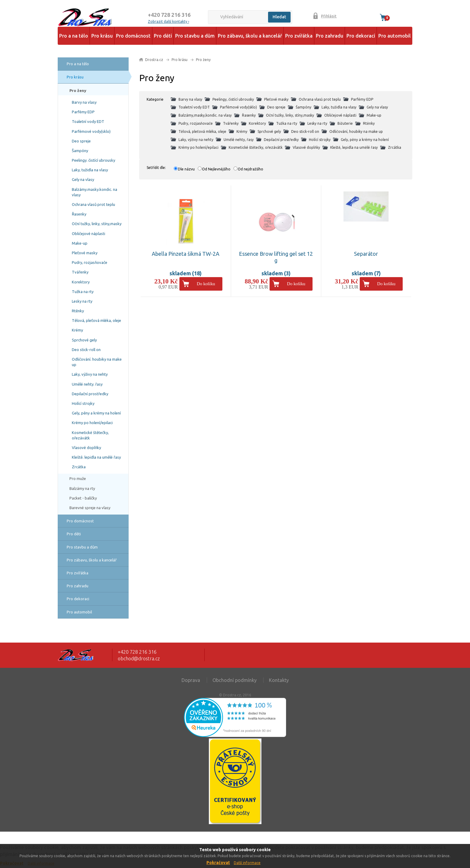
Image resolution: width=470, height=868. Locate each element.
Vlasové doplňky (86, 448)
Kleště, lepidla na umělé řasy (354, 147)
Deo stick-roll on (86, 350)
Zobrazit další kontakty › (168, 21)
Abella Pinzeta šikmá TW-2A (186, 254)
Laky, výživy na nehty (90, 374)
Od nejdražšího (250, 169)
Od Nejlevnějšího (216, 169)
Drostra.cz (154, 60)
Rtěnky (78, 311)
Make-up (80, 243)
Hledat (279, 17)
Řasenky (79, 214)
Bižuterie (345, 123)
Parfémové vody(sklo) (91, 131)
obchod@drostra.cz (139, 659)
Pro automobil (395, 36)
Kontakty (279, 680)
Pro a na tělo (74, 36)
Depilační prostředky (90, 394)
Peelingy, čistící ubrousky (233, 99)
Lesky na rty (82, 301)
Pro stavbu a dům (195, 36)
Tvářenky (80, 272)
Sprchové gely (84, 340)
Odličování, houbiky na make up (356, 131)
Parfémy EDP (83, 112)
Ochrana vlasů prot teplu (93, 204)
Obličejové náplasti (89, 234)
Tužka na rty (83, 292)
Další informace (247, 863)
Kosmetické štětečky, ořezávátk (90, 435)
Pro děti (163, 36)
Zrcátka (79, 467)
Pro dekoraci (361, 36)
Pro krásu (102, 36)
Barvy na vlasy (84, 102)
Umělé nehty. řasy (87, 384)
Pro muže (78, 478)
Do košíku (206, 284)
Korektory (81, 282)
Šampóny (80, 151)
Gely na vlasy (83, 179)
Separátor (366, 254)
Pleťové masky (85, 253)
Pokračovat (218, 863)
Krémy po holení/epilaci (92, 423)
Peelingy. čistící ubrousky (93, 160)
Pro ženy (78, 90)
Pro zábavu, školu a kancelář (250, 36)
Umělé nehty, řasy (239, 140)
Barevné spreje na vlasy (90, 508)
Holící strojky (83, 403)
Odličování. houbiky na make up (97, 362)
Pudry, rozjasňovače (90, 262)
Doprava (191, 680)
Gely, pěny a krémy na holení (96, 413)
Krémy (77, 330)
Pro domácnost (133, 36)
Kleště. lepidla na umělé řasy (96, 457)
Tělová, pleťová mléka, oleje (96, 320)
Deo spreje (81, 141)
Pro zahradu (330, 36)
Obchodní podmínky (235, 680)
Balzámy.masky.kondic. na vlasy (95, 192)
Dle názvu (186, 169)
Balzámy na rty (82, 488)
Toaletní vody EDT (88, 121)
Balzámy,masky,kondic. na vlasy (205, 115)
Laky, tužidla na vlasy (90, 170)
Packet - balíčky (83, 498)
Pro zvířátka (299, 36)
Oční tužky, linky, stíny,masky (97, 224)
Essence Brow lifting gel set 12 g (276, 257)
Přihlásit (329, 16)
